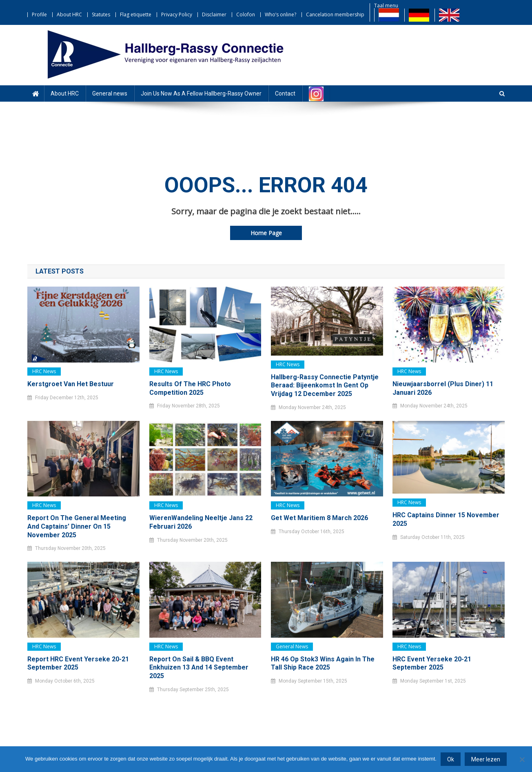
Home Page (266, 233)
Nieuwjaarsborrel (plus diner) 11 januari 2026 (443, 388)
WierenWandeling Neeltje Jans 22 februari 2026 (201, 522)
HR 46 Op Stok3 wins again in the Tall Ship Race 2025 (323, 663)
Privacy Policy (177, 14)
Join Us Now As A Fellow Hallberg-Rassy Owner (201, 93)
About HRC (69, 14)
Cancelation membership (335, 14)
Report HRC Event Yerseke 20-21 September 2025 (78, 663)
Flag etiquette (136, 14)
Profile (39, 14)
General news (110, 93)
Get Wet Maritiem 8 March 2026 (319, 518)
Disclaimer (214, 14)
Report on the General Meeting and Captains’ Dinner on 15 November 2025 (77, 526)
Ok (451, 759)
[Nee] (522, 759)
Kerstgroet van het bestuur (71, 384)
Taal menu (386, 6)
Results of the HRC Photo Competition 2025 (190, 388)
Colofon (246, 14)
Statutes (101, 14)
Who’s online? (280, 14)
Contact (285, 93)
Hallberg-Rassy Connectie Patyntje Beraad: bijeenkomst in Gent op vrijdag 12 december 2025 (325, 386)
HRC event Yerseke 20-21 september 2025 (432, 663)
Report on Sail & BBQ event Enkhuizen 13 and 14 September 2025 (199, 668)
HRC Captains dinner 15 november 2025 (446, 519)
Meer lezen (486, 759)
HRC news (44, 371)
